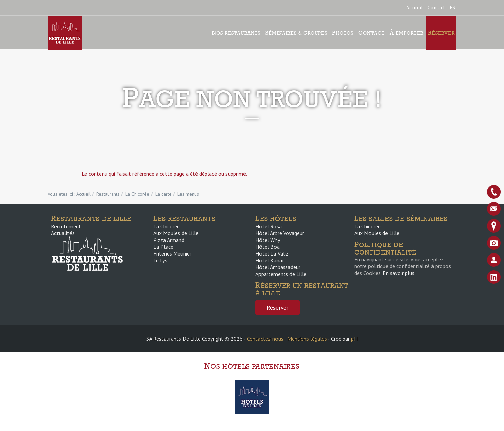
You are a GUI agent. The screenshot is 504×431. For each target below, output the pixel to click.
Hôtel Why (268, 240)
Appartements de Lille (281, 274)
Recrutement (66, 226)
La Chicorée (167, 226)
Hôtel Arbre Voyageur (280, 233)
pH (354, 339)
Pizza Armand (169, 240)
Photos (343, 33)
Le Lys (160, 260)
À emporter (406, 33)
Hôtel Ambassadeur (278, 267)
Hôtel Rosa (269, 226)
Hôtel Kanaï (269, 260)
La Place (163, 247)
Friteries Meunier (172, 253)
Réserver (441, 33)
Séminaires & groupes (296, 33)
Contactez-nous (265, 339)
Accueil (415, 7)
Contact (436, 7)
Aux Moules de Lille (176, 233)
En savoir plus (399, 273)
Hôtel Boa (267, 247)
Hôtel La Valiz (272, 253)
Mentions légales (307, 339)
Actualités (63, 233)
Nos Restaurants (236, 33)
